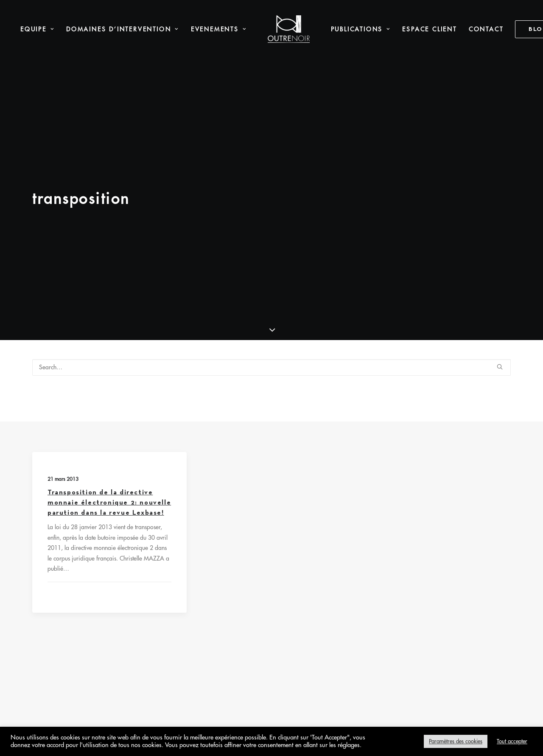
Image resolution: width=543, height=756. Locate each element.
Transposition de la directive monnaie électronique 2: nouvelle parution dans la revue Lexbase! (109, 405)
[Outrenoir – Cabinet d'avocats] (272, 29)
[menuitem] (106, 29)
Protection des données (298, 545)
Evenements (201, 29)
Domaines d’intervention (106, 29)
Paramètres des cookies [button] (456, 741)
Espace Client (412, 29)
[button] (500, 248)
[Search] (271, 250)
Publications (343, 29)
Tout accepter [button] (512, 741)
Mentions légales (221, 545)
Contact (469, 29)
